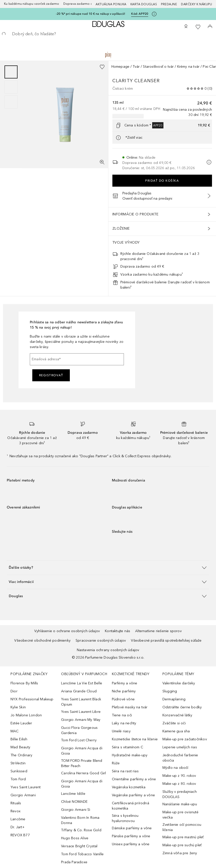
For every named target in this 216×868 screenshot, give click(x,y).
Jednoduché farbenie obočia (180, 758)
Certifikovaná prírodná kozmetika (131, 806)
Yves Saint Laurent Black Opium (81, 702)
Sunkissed (19, 771)
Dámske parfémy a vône (132, 828)
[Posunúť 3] (11, 102)
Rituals (16, 803)
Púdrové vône (123, 699)
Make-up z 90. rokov (179, 776)
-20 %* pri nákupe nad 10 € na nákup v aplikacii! (91, 14)
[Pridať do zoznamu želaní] (102, 67)
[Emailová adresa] (77, 359)
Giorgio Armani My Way (81, 720)
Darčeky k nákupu (196, 4)
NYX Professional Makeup (32, 699)
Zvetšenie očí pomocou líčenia (182, 827)
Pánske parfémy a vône (131, 836)
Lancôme (18, 819)
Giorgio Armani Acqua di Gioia (82, 751)
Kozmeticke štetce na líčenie (135, 739)
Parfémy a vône (125, 683)
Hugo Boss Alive (75, 838)
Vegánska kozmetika (129, 787)
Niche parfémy (124, 691)
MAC (15, 731)
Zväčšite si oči (174, 723)
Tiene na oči (122, 715)
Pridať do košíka (162, 181)
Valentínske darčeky (179, 683)
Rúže (116, 763)
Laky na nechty (124, 723)
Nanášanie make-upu (180, 804)
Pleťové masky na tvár (130, 707)
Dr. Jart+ (18, 827)
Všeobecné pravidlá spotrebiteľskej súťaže (166, 641)
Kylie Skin (18, 707)
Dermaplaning (174, 699)
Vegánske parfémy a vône (134, 795)
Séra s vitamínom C (128, 747)
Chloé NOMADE (74, 802)
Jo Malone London (26, 715)
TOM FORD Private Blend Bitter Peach (82, 763)
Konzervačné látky (177, 715)
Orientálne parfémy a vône (134, 779)
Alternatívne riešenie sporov (158, 631)
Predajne (169, 4)
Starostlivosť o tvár (158, 67)
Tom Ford (18, 779)
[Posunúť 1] (11, 72)
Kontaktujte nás (118, 631)
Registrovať (51, 375)
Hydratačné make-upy (130, 755)
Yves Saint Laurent (26, 787)
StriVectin (18, 763)
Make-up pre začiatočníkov (185, 739)
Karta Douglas (144, 4)
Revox (16, 811)
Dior (14, 691)
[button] (108, 568)
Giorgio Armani (23, 795)
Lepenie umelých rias (180, 747)
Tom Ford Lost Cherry (79, 740)
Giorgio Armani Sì (76, 810)
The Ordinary (21, 755)
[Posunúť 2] (11, 87)
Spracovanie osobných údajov (101, 641)
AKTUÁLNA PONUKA (111, 4)
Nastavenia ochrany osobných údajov (108, 650)
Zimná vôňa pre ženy (180, 853)
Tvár (136, 67)
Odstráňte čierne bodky (182, 707)
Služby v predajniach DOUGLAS (180, 794)
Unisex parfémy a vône (131, 844)
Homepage (121, 67)
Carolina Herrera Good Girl (83, 773)
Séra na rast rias (125, 771)
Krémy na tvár (188, 67)
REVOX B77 (20, 835)
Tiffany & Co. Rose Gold (81, 830)
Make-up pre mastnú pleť (183, 837)
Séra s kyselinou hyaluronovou (125, 818)
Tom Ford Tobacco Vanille (82, 854)
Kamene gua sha (176, 731)
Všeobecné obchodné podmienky (42, 641)
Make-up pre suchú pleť (182, 845)
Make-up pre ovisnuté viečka (180, 815)
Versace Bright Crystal (79, 846)
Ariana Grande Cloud (79, 691)
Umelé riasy (121, 731)
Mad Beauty (20, 747)
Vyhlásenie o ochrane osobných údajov (67, 631)
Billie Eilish (19, 739)
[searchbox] (108, 34)
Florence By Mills (24, 683)
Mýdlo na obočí (175, 768)
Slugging (170, 691)
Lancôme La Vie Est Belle (82, 683)
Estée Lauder (21, 723)
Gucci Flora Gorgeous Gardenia (79, 730)
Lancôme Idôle (73, 794)
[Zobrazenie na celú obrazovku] (102, 162)
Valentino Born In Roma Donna (80, 820)
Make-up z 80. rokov (179, 784)
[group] (11, 87)
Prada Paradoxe (74, 862)
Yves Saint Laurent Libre (81, 712)
